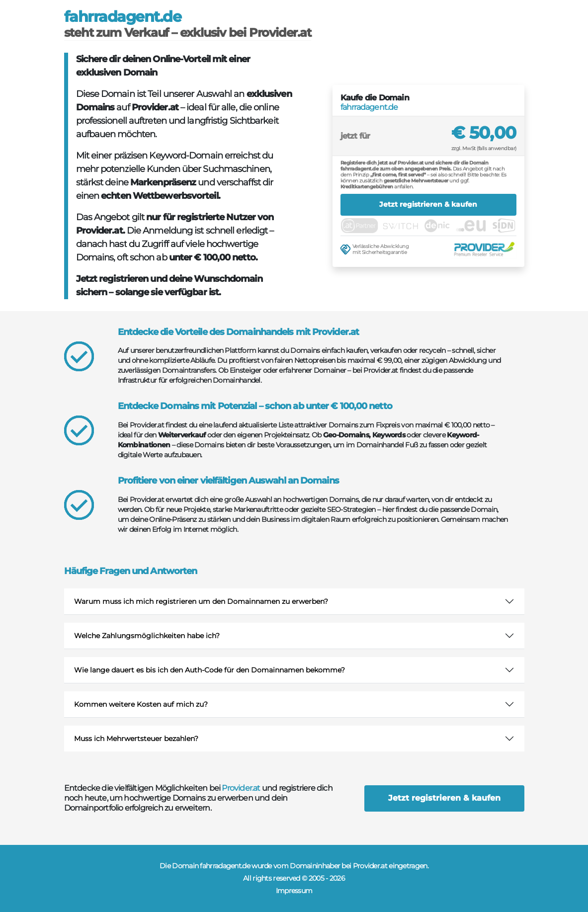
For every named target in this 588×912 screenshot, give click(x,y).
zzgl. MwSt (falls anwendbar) (484, 148)
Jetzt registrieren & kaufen (428, 204)
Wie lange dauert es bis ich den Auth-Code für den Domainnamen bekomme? (210, 670)
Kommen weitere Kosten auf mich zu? (141, 704)
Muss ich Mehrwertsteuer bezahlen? (136, 739)
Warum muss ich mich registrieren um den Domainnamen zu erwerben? (201, 601)
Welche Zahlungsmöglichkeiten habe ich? (147, 636)
